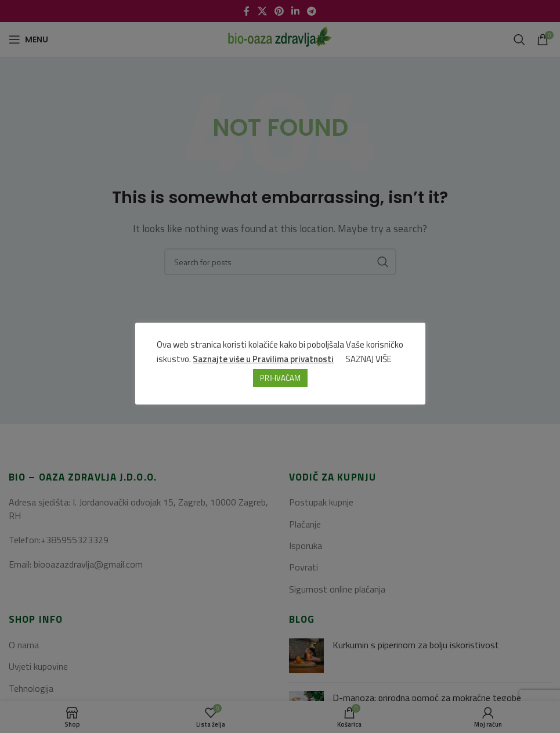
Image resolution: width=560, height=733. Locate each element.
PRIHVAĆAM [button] (280, 378)
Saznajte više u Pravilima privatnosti (263, 359)
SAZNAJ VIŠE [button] (368, 359)
